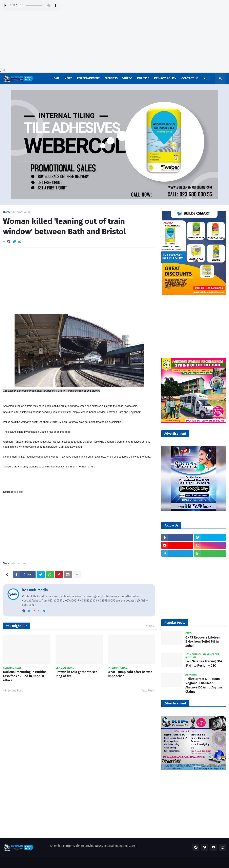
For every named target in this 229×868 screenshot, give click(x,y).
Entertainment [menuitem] (88, 78)
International (22, 212)
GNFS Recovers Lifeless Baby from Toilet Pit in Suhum (203, 642)
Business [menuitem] (111, 78)
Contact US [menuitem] (190, 78)
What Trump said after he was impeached (130, 674)
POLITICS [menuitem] (143, 78)
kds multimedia (35, 590)
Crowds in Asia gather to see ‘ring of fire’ (77, 674)
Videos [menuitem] (127, 78)
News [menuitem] (68, 78)
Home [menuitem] (56, 78)
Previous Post (14, 691)
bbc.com (18, 492)
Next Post (147, 691)
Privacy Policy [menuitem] (165, 78)
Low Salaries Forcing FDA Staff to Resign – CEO (204, 663)
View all (151, 626)
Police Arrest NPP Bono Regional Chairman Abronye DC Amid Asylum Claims (204, 685)
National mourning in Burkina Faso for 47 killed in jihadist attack (25, 676)
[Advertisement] (114, 40)
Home (7, 212)
